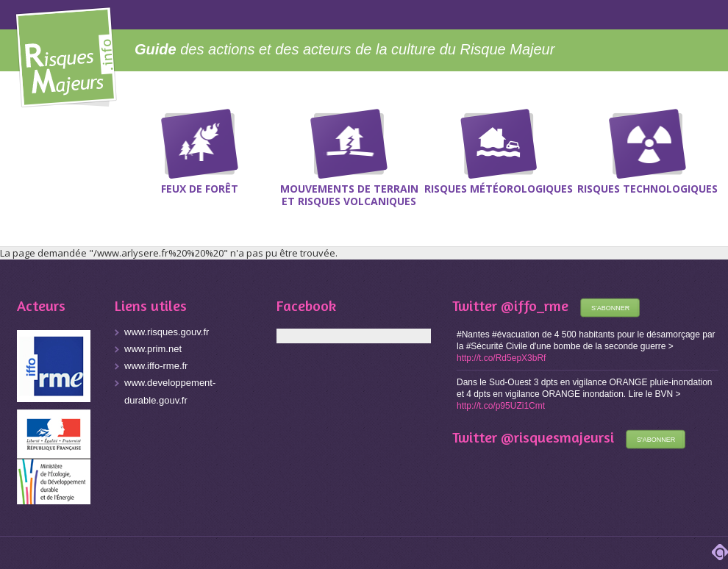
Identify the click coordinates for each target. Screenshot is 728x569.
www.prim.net (153, 349)
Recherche (707, 132)
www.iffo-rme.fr (156, 366)
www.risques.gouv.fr (167, 332)
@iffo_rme (535, 305)
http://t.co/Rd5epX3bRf (501, 358)
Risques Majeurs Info (66, 55)
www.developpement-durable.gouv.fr (170, 391)
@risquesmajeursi (557, 437)
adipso (720, 552)
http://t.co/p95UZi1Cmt (501, 406)
